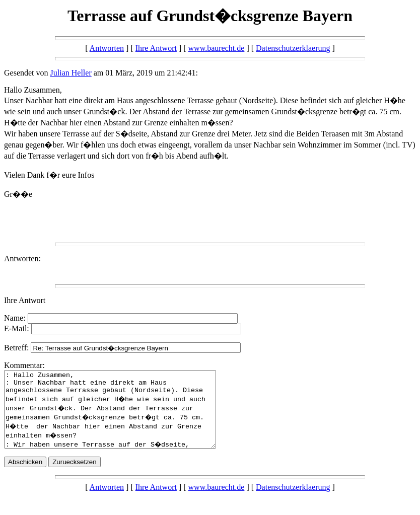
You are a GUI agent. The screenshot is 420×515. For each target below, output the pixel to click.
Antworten (107, 48)
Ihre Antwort (156, 48)
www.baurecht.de (217, 48)
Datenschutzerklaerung (293, 48)
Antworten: (22, 259)
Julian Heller (71, 73)
